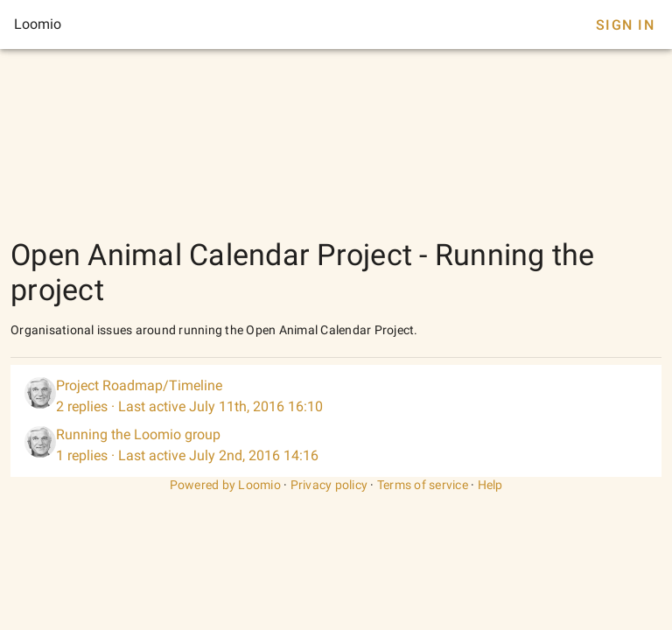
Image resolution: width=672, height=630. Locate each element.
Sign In (625, 25)
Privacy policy (329, 485)
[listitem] (336, 396)
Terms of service (423, 485)
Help (490, 485)
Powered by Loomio (225, 485)
